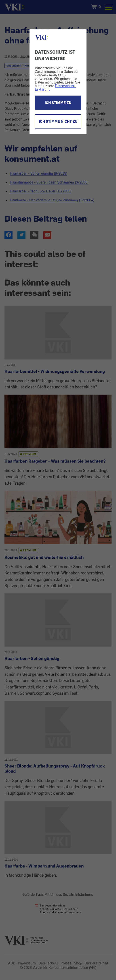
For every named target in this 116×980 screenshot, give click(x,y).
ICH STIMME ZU (58, 103)
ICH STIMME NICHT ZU (58, 121)
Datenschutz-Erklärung (55, 88)
